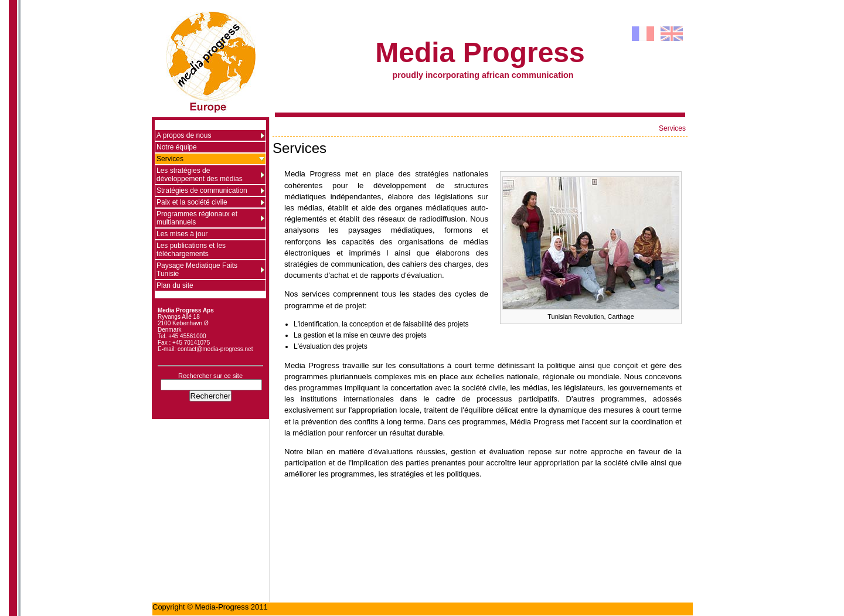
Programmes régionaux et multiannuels (197, 218)
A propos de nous (184, 135)
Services (672, 128)
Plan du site (175, 285)
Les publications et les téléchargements (191, 250)
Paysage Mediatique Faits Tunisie (197, 270)
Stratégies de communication (202, 190)
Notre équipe (177, 147)
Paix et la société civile (192, 202)
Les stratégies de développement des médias (200, 175)
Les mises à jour (182, 234)
